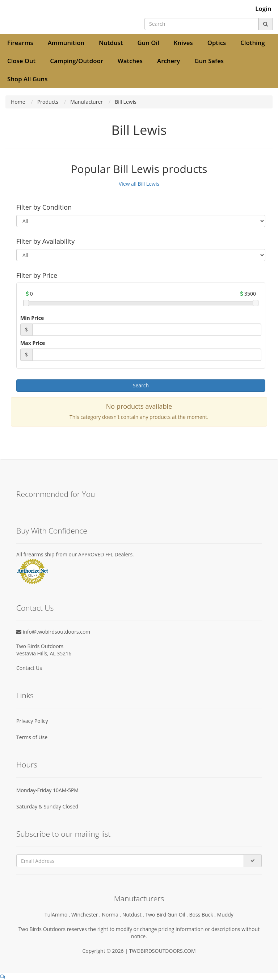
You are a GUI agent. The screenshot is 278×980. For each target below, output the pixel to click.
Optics (217, 43)
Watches (130, 61)
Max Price (33, 343)
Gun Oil (148, 43)
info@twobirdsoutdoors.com (53, 632)
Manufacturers (139, 898)
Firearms (20, 43)
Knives (183, 43)
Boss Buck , (203, 915)
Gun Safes (209, 61)
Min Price (32, 318)
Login (263, 9)
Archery (169, 61)
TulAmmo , (58, 915)
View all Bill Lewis (139, 184)
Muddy (225, 915)
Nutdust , (134, 915)
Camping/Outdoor (77, 61)
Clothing (253, 43)
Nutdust (111, 43)
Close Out (21, 61)
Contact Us (29, 668)
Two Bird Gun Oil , (167, 915)
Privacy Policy (32, 721)
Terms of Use (32, 737)
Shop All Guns (27, 79)
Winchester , (87, 915)
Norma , (112, 915)
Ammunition (66, 43)
